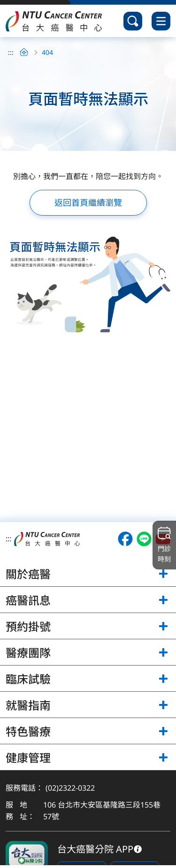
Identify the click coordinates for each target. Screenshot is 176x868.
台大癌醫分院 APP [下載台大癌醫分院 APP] (95, 849)
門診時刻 (164, 545)
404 (47, 52)
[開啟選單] (161, 21)
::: (11, 52)
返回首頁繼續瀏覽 (88, 202)
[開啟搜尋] (133, 21)
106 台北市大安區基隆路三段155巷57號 (102, 811)
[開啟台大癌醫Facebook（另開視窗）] (125, 539)
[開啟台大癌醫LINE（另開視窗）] (144, 539)
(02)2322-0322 (70, 788)
